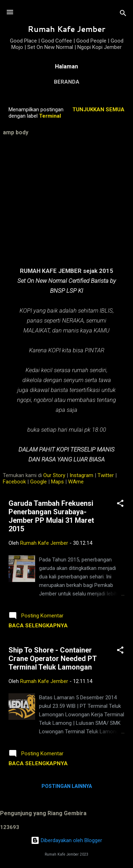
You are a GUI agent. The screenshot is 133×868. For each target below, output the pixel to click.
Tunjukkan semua (98, 110)
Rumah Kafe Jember (66, 29)
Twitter (106, 475)
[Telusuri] (123, 14)
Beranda (67, 82)
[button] (120, 505)
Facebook (14, 482)
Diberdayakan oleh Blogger (66, 840)
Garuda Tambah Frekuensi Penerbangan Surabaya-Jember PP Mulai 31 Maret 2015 (51, 516)
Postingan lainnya (67, 786)
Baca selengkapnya (38, 626)
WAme (76, 482)
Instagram (81, 475)
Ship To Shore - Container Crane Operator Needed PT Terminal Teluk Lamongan (52, 659)
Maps (57, 482)
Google (38, 482)
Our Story (54, 475)
